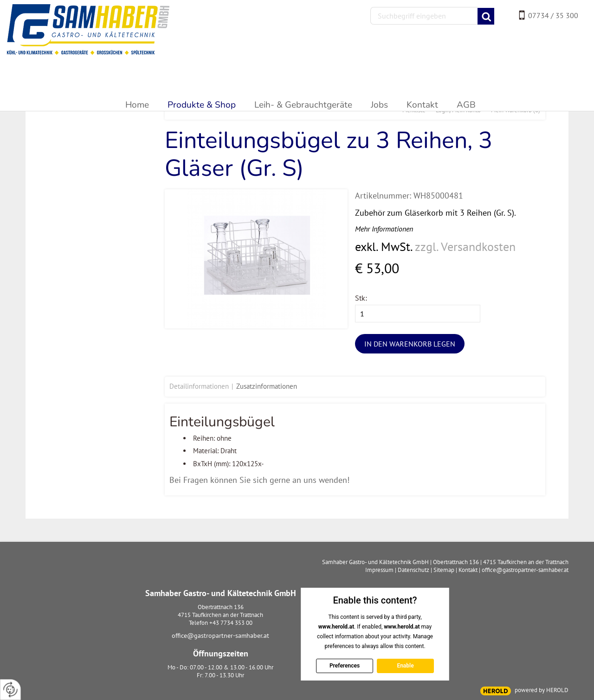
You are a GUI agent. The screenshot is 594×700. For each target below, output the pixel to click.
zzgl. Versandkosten (465, 247)
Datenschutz (413, 570)
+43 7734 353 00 (231, 623)
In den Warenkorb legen (410, 344)
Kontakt (468, 570)
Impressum (379, 570)
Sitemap (444, 570)
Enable (405, 666)
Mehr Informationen (384, 229)
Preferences (344, 666)
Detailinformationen (199, 386)
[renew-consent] (10, 690)
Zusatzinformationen (267, 386)
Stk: (361, 298)
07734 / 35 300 (553, 15)
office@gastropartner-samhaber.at (220, 636)
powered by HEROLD (542, 690)
